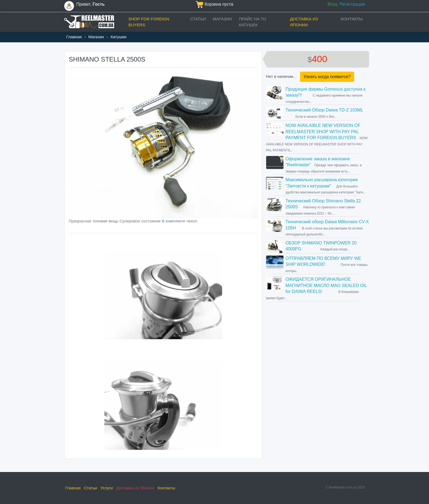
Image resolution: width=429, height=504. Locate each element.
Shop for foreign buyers (149, 22)
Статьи (198, 19)
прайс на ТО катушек (253, 22)
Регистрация (352, 4)
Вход (333, 4)
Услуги (107, 488)
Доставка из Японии (304, 22)
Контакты (352, 19)
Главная (74, 37)
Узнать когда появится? (327, 77)
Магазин (222, 19)
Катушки (118, 37)
